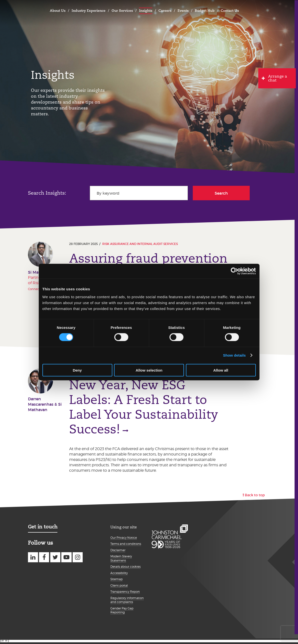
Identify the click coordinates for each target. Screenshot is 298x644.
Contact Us (230, 11)
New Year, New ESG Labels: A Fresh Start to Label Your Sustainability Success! (144, 408)
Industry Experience (89, 11)
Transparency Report (125, 594)
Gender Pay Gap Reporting (122, 612)
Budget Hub (205, 11)
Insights (146, 11)
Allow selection (149, 370)
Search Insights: (47, 193)
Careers (165, 11)
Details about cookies (125, 569)
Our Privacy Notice (124, 539)
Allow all (221, 370)
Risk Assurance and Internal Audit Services (140, 244)
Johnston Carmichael (33, 10)
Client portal (119, 587)
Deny (77, 370)
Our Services (122, 11)
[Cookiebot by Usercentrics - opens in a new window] (234, 271)
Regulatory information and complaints (127, 602)
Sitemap (117, 581)
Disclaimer (118, 552)
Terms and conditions (126, 546)
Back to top (255, 497)
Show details (234, 355)
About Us (58, 11)
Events (183, 11)
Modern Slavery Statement (121, 560)
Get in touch (43, 529)
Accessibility (119, 575)
